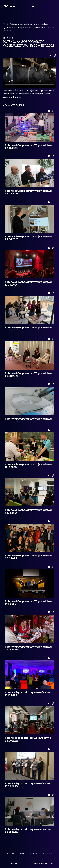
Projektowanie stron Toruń (43, 863)
